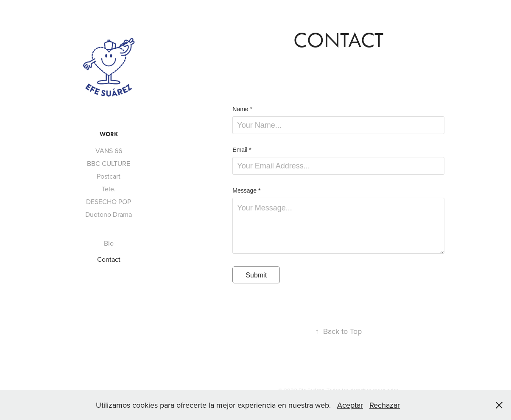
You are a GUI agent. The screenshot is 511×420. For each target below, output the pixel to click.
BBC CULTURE (109, 163)
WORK (109, 134)
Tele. (109, 189)
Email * (242, 150)
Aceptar (350, 405)
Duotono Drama (109, 214)
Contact (109, 259)
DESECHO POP (109, 202)
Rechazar (385, 405)
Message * (246, 190)
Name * (242, 109)
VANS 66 (109, 151)
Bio (109, 243)
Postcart (109, 176)
